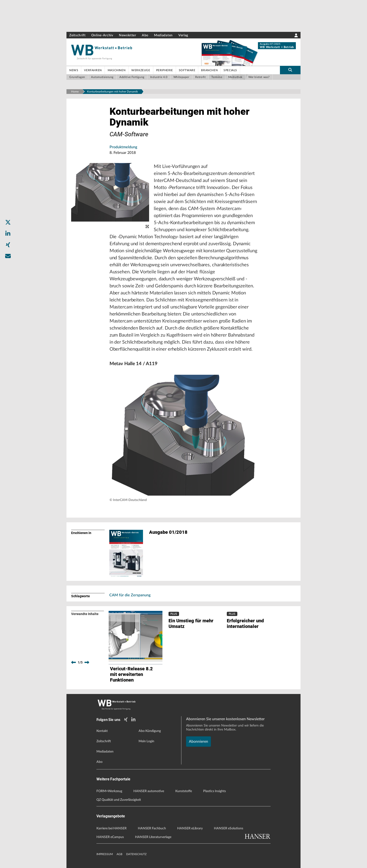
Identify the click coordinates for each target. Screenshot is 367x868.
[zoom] (147, 227)
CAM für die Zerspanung (130, 595)
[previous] (73, 662)
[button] (184, 435)
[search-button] (290, 70)
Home (75, 92)
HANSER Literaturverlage (153, 837)
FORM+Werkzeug (109, 791)
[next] (87, 662)
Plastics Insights (215, 791)
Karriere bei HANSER (112, 828)
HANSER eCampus (110, 837)
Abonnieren (198, 742)
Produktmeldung (123, 147)
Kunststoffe (184, 791)
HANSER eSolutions (229, 828)
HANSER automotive (149, 791)
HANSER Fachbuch (152, 828)
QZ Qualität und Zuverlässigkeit (119, 800)
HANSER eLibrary (190, 828)
